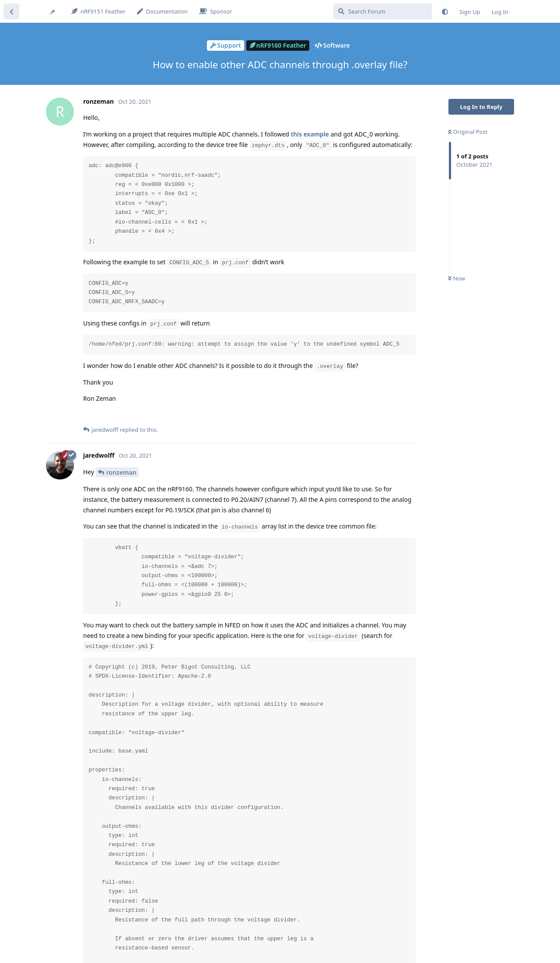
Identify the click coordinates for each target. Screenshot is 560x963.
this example (310, 134)
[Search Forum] (383, 11)
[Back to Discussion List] (11, 11)
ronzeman (121, 472)
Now (457, 278)
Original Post (468, 132)
